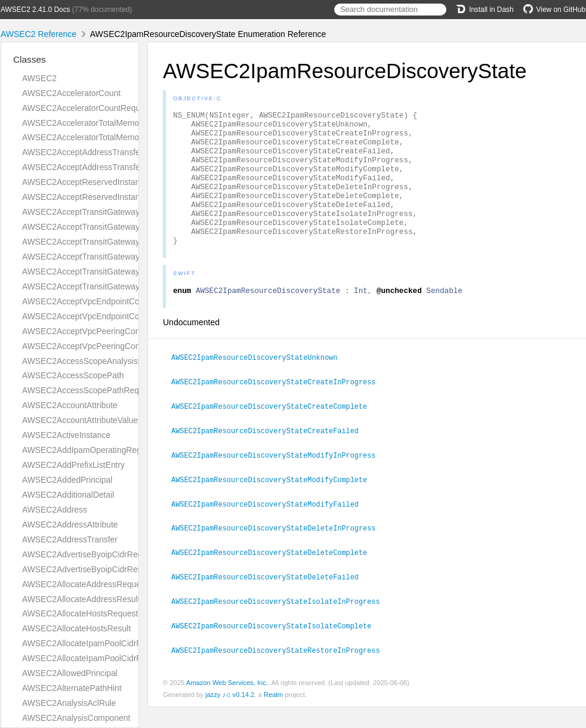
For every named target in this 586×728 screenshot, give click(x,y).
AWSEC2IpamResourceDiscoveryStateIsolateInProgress (281, 624)
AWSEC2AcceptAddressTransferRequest (98, 152)
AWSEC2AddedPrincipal (67, 480)
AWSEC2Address (55, 510)
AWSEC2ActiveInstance (66, 435)
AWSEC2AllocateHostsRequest (80, 613)
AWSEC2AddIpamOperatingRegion (87, 450)
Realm (273, 715)
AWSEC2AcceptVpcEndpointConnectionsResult (110, 316)
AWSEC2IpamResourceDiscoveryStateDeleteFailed (270, 600)
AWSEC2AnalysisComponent (76, 718)
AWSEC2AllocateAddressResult (81, 599)
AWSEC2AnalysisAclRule (69, 703)
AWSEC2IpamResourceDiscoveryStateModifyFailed (270, 529)
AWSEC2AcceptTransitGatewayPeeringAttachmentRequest (131, 242)
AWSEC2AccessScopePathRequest (88, 390)
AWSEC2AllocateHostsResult (76, 628)
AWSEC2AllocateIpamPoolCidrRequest (95, 643)
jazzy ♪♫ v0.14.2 (230, 715)
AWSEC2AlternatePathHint (72, 688)
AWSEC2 (39, 78)
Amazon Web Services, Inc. (227, 704)
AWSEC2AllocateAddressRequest (85, 584)
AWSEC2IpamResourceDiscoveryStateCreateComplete (274, 433)
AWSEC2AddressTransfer (70, 539)
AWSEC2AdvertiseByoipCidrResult (86, 569)
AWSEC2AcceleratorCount (71, 93)
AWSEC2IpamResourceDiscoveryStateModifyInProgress (278, 481)
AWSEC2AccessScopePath (73, 375)
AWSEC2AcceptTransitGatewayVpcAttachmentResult (121, 286)
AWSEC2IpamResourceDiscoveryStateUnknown (259, 385)
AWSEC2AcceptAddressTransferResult (94, 167)
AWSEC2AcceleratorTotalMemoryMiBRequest (107, 137)
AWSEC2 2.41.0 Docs (36, 10)
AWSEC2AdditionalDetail (68, 495)
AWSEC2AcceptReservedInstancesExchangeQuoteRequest (132, 182)
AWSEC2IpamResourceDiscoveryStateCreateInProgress (278, 409)
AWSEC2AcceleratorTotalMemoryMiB (91, 123)
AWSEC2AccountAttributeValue (80, 420)
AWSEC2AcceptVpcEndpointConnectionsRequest (114, 301)
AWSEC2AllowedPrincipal (70, 673)
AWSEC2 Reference (38, 34)
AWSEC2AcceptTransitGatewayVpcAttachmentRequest (124, 272)
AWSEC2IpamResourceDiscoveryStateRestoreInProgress (281, 671)
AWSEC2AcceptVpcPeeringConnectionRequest (110, 331)
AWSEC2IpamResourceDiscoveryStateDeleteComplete (274, 576)
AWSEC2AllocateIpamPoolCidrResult (91, 658)
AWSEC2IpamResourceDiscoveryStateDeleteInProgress (278, 552)
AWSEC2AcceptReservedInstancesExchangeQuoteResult (129, 197)
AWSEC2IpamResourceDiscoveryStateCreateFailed (270, 457)
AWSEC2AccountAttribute (70, 405)
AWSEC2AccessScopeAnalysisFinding (93, 361)
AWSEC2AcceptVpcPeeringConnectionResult (106, 346)
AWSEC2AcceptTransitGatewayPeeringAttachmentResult (128, 257)
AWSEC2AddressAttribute (70, 525)
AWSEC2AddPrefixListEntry (73, 465)
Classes (30, 59)
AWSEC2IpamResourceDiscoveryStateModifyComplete (274, 505)
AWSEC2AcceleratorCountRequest (87, 108)
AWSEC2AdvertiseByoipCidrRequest (90, 554)
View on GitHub (554, 10)
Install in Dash (485, 10)
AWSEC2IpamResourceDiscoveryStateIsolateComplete (276, 647)
